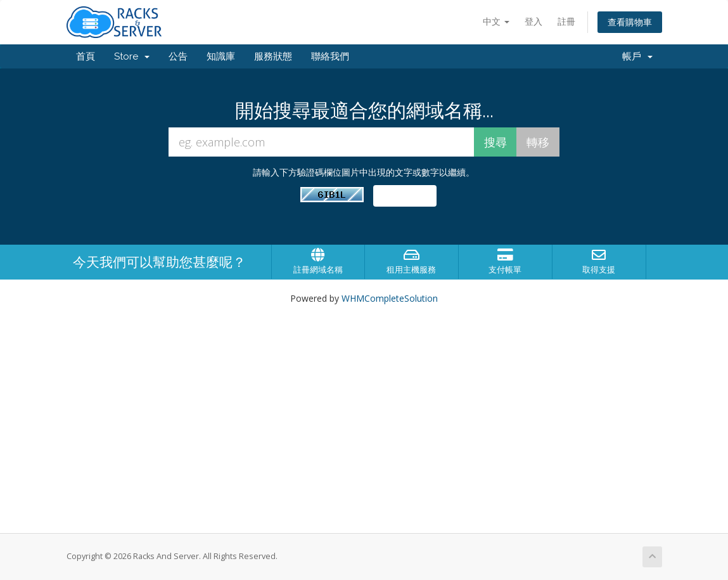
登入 (533, 21)
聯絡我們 (330, 56)
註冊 (566, 21)
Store (132, 56)
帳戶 (637, 56)
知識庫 (221, 56)
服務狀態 (273, 56)
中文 (496, 21)
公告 (178, 56)
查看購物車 (630, 22)
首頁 (86, 56)
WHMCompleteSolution (390, 298)
